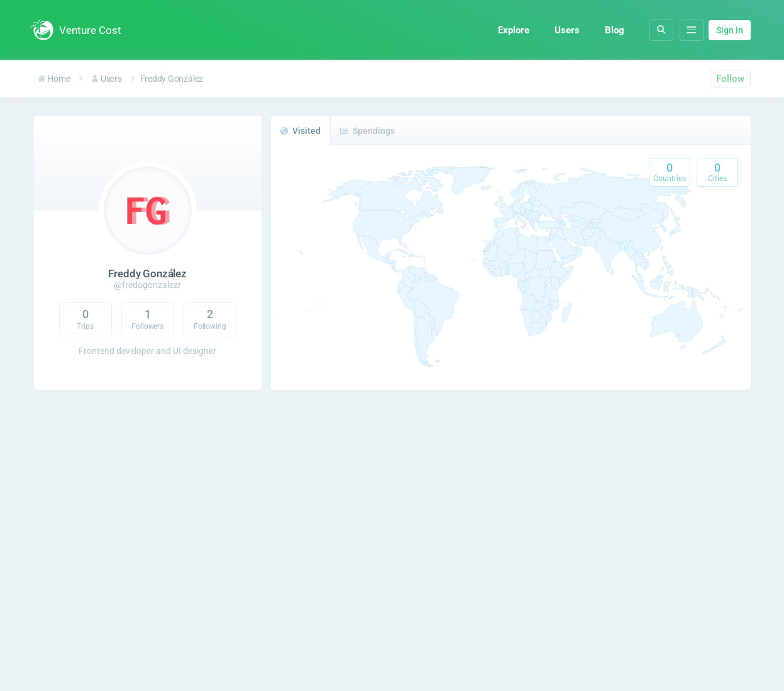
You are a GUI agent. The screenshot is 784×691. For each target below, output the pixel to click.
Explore (514, 30)
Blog (615, 30)
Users (567, 30)
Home (54, 79)
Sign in (730, 30)
